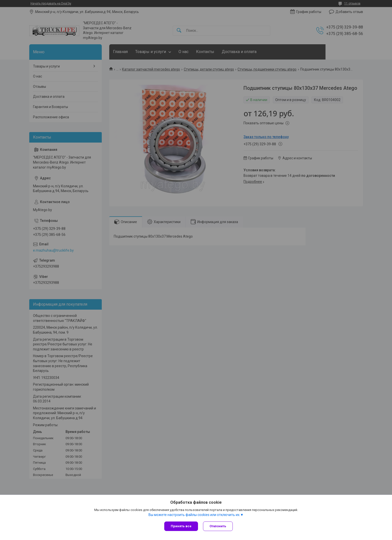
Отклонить (218, 526)
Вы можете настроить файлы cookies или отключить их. (194, 515)
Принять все (181, 526)
